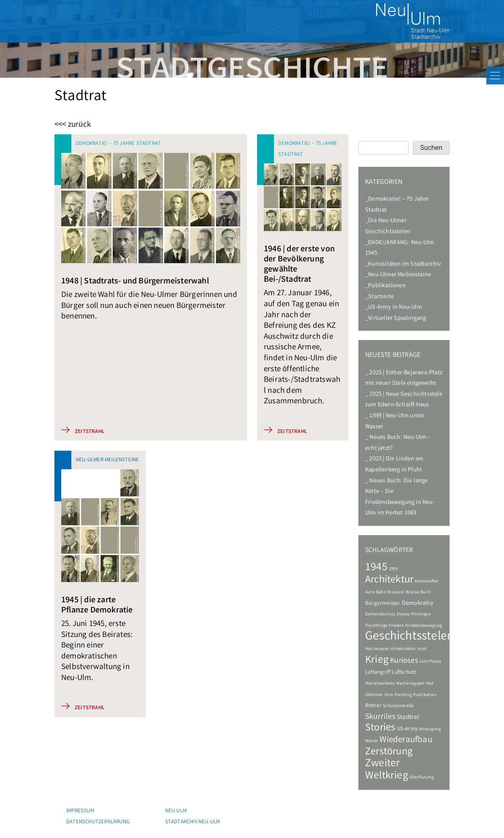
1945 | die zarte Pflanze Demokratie (97, 605)
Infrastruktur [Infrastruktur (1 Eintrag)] (403, 649)
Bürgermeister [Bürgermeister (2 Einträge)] (383, 604)
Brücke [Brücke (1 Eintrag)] (412, 593)
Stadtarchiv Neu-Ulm (193, 822)
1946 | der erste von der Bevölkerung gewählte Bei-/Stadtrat (299, 265)
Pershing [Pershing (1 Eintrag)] (403, 695)
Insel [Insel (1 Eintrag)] (422, 649)
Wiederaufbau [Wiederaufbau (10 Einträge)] (406, 740)
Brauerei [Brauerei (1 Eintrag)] (396, 593)
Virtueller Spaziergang (397, 319)
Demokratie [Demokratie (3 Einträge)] (417, 604)
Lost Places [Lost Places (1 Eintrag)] (430, 662)
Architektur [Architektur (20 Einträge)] (389, 580)
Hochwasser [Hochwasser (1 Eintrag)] (377, 649)
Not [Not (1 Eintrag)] (430, 684)
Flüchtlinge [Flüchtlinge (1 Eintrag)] (376, 626)
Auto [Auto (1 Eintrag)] (370, 593)
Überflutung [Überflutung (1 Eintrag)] (421, 778)
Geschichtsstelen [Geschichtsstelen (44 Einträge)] (409, 637)
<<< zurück (73, 125)
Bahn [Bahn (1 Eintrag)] (381, 593)
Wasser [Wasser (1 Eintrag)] (372, 741)
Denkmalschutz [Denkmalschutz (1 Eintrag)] (380, 615)
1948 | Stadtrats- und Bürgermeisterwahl (135, 282)
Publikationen (387, 286)
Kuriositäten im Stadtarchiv (405, 265)
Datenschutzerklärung (98, 822)
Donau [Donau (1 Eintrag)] (403, 615)
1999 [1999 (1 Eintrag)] (393, 569)
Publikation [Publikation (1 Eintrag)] (425, 695)
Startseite (381, 297)
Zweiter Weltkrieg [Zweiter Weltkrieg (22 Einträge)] (387, 770)
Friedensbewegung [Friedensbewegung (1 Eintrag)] (424, 626)
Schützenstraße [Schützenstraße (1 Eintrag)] (398, 706)
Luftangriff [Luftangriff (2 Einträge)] (378, 673)
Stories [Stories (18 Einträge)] (380, 728)
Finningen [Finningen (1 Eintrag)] (421, 615)
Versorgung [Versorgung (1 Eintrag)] (430, 729)
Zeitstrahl (89, 432)
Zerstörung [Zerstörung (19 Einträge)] (389, 752)
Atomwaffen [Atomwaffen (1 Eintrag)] (427, 582)
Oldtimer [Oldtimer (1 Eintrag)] (374, 695)
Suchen (431, 148)
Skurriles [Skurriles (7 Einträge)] (380, 717)
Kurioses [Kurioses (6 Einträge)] (404, 661)
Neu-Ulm (176, 811)
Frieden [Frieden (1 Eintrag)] (396, 626)
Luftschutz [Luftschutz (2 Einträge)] (404, 673)
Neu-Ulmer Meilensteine (400, 275)
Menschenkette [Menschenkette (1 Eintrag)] (380, 684)
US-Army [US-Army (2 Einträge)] (407, 729)
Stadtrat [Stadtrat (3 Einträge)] (408, 718)
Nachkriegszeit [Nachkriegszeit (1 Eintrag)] (411, 684)
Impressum (80, 811)
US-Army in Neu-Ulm (395, 308)
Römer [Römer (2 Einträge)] (373, 706)
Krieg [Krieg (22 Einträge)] (377, 660)
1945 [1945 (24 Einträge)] (376, 568)
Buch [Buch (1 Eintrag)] (425, 593)
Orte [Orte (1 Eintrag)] (389, 695)
